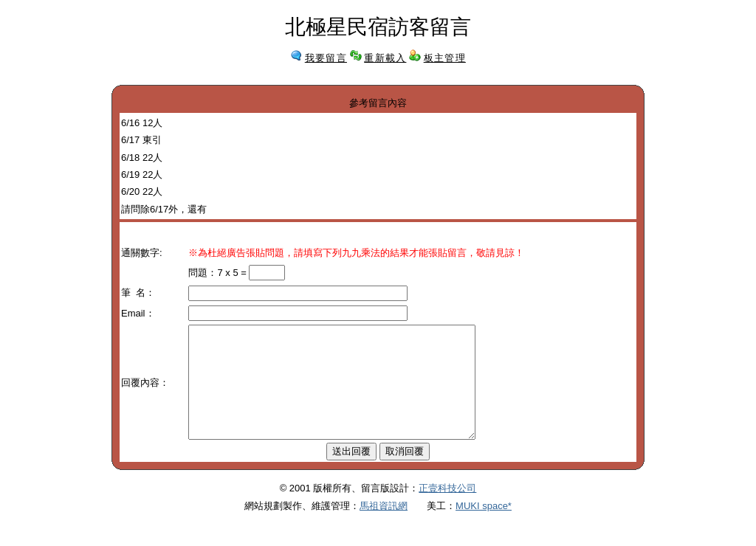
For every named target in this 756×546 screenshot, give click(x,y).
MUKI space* (484, 528)
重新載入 (385, 58)
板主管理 (445, 58)
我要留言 (326, 58)
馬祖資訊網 (384, 528)
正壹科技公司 (447, 510)
